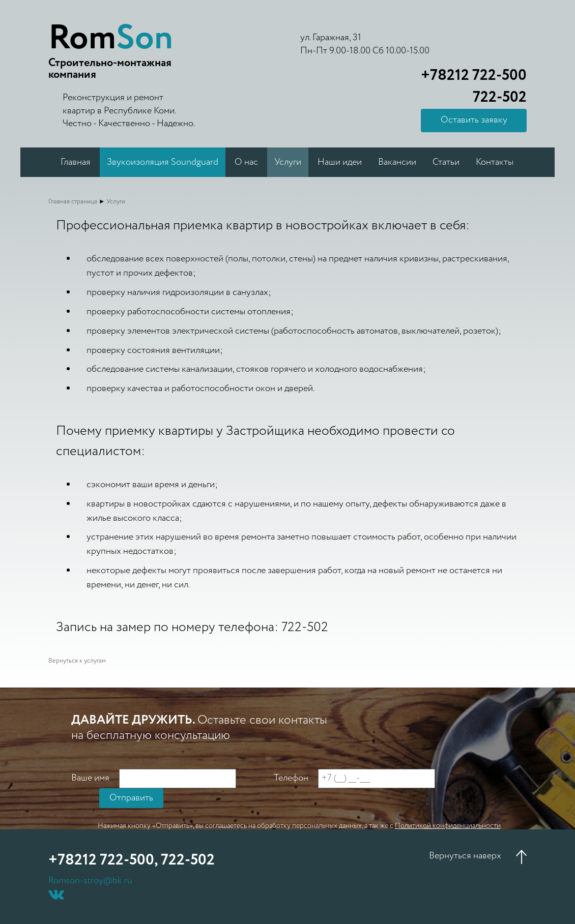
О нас (246, 162)
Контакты (495, 162)
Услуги (288, 162)
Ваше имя (90, 778)
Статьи (446, 162)
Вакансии (397, 162)
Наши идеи (340, 162)
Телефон (291, 778)
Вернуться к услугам (77, 661)
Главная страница (73, 202)
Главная (76, 162)
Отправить (131, 798)
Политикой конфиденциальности (448, 826)
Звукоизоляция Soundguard (163, 162)
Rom (111, 39)
